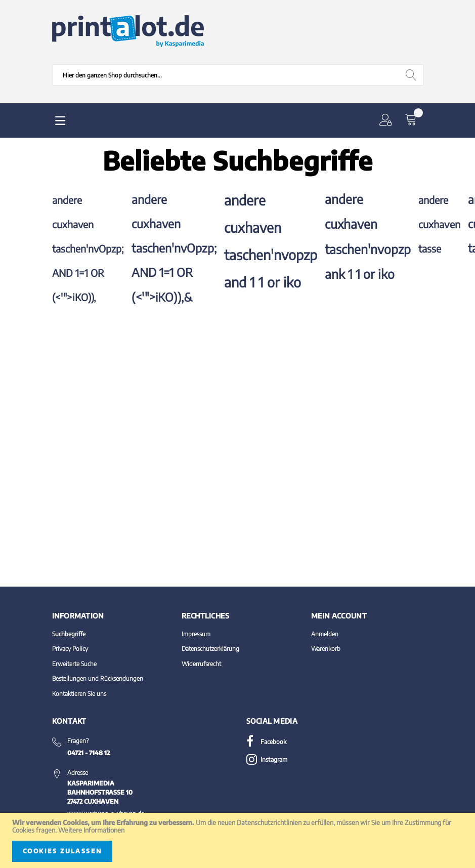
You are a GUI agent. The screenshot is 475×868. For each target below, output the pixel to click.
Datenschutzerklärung (210, 649)
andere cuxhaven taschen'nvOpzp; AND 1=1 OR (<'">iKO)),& (174, 248)
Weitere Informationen (91, 830)
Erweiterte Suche (74, 664)
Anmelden (325, 634)
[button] (387, 120)
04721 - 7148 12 (89, 753)
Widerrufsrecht (201, 664)
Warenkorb (326, 649)
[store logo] (128, 31)
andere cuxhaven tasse (439, 224)
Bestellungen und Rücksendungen (98, 678)
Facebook (266, 742)
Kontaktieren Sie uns (79, 694)
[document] (237, 840)
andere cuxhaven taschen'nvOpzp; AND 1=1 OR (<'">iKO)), (88, 249)
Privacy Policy (70, 649)
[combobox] (238, 75)
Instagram (267, 759)
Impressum (196, 634)
